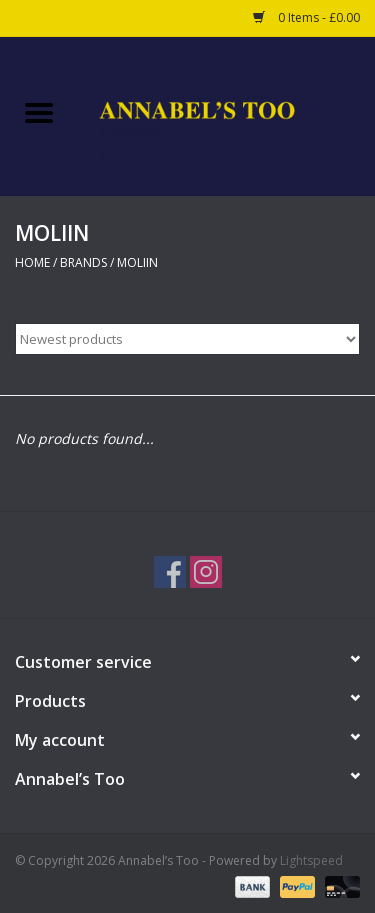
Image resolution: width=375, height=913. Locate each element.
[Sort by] (187, 339)
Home (32, 262)
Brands (83, 262)
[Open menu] (39, 112)
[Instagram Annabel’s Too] (206, 572)
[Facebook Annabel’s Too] (170, 572)
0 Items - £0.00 (306, 17)
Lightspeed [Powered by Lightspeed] (311, 860)
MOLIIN (137, 262)
